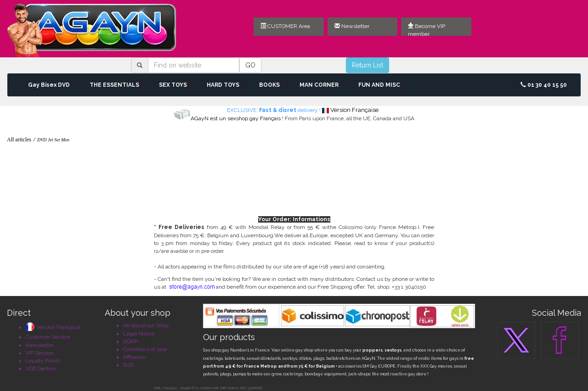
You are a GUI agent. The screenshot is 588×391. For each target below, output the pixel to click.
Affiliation (134, 357)
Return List (367, 65)
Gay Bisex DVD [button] (52, 85)
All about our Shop (146, 325)
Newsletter (352, 26)
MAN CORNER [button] (322, 85)
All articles (19, 140)
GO (250, 65)
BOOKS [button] (272, 85)
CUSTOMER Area (285, 26)
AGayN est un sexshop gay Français (236, 118)
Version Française (53, 327)
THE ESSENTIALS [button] (117, 85)
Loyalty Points (43, 361)
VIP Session (40, 353)
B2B (128, 365)
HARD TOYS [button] (226, 85)
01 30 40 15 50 (544, 85)
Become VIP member (427, 29)
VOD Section (41, 369)
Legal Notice (139, 334)
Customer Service (48, 337)
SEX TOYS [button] (176, 85)
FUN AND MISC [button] (382, 85)
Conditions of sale (145, 349)
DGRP (130, 341)
